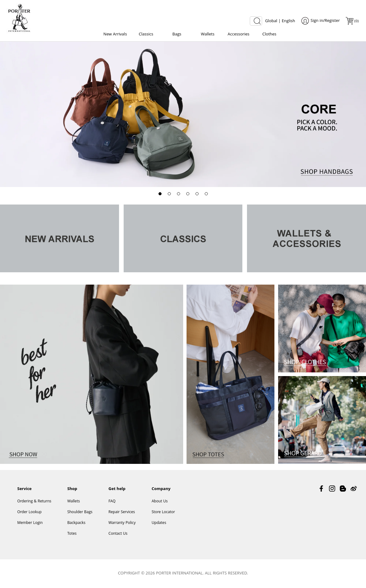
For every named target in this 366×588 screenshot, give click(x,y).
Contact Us (118, 534)
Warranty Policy (122, 523)
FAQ (112, 502)
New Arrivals (115, 34)
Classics (146, 34)
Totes (72, 534)
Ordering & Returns (34, 502)
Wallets (208, 34)
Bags (177, 34)
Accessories (238, 34)
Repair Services (122, 512)
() (356, 21)
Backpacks (76, 523)
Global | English (280, 21)
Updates (159, 523)
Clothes (269, 34)
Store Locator (163, 512)
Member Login (30, 523)
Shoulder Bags (80, 512)
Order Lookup (29, 512)
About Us (160, 502)
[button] (160, 194)
